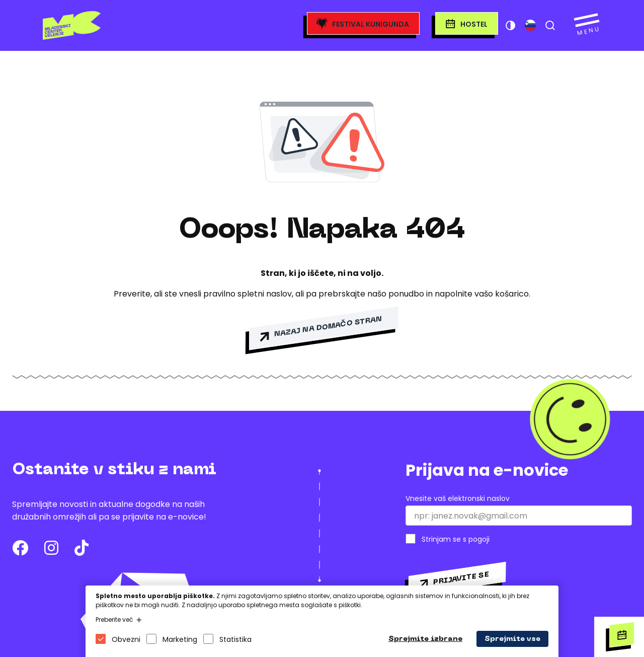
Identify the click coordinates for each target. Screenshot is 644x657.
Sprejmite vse (512, 639)
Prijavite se (461, 578)
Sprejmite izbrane (425, 639)
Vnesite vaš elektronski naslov (458, 499)
